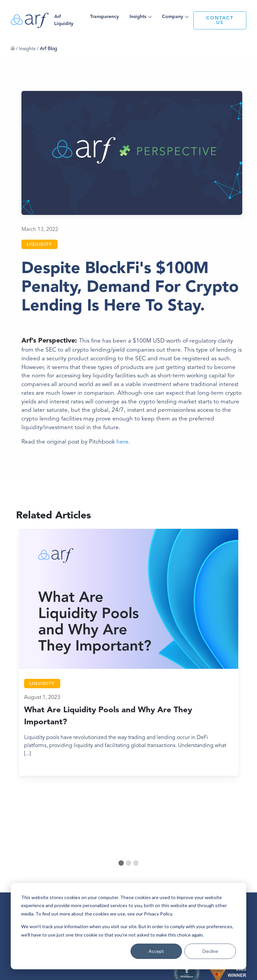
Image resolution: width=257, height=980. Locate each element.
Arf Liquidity (64, 20)
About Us (95, 861)
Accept (156, 951)
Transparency (104, 17)
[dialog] (128, 926)
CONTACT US (220, 20)
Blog (119, 858)
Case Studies (125, 869)
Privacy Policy (98, 882)
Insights (138, 17)
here (122, 442)
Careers (94, 871)
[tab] (121, 796)
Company (173, 17)
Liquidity (39, 245)
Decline (210, 951)
